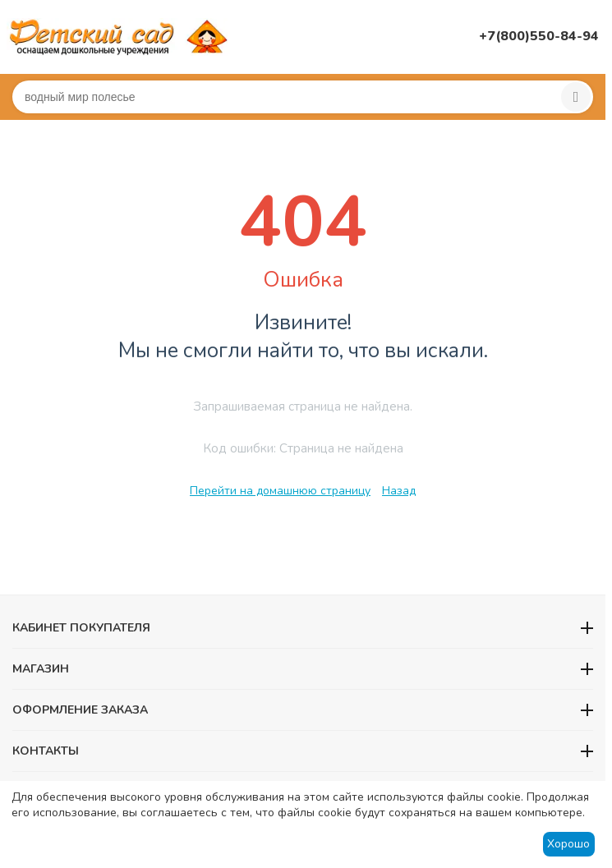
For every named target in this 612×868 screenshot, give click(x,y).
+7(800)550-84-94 (539, 36)
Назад (399, 491)
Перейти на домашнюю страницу (280, 491)
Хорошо (568, 844)
